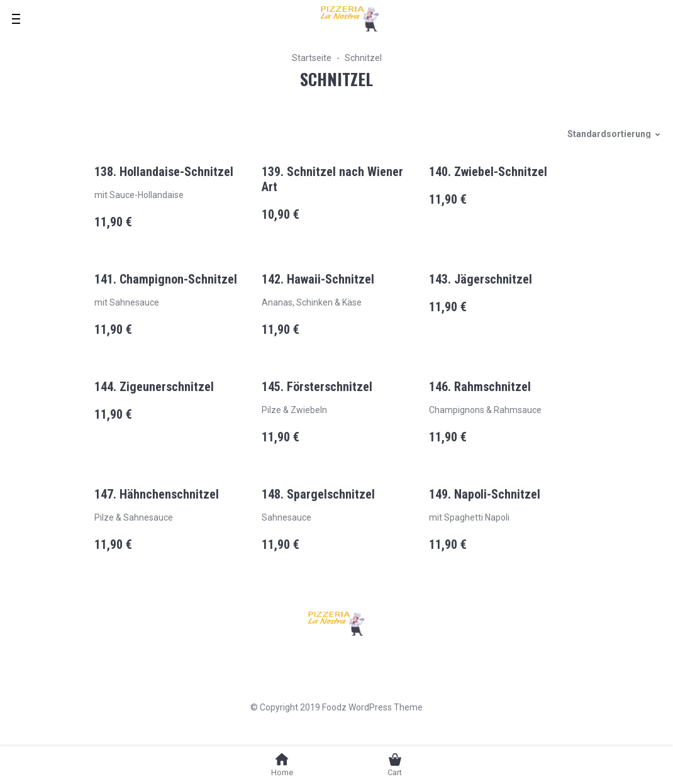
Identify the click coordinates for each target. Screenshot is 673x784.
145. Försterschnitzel (317, 387)
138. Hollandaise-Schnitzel (164, 172)
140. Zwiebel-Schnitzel (488, 172)
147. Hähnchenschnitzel (157, 494)
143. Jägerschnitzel (481, 279)
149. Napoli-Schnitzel (485, 494)
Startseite (312, 58)
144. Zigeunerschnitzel (154, 387)
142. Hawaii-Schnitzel (318, 279)
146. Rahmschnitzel (480, 387)
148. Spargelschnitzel (318, 494)
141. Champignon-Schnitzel (166, 279)
